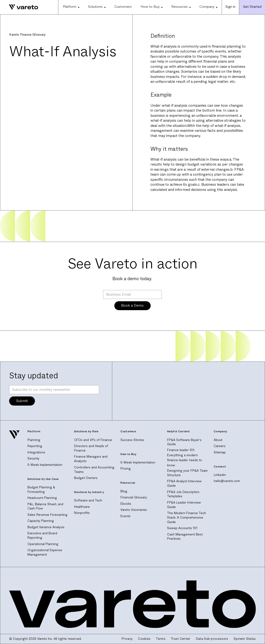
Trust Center (181, 639)
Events (125, 516)
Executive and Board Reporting (42, 535)
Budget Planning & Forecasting (41, 490)
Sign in (230, 7)
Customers (123, 7)
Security (33, 458)
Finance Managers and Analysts (91, 459)
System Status (245, 639)
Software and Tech (88, 500)
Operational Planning (43, 544)
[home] (19, 7)
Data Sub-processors (212, 639)
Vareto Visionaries (134, 510)
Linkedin (220, 475)
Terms (161, 639)
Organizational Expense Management (45, 552)
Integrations (36, 452)
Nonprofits (82, 513)
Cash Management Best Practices (185, 537)
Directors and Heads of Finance (91, 448)
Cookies (144, 639)
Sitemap (220, 452)
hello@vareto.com (227, 481)
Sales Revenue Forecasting (47, 515)
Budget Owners (86, 478)
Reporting (35, 446)
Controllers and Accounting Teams (94, 470)
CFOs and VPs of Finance (93, 440)
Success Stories (132, 440)
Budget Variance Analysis (46, 527)
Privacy (127, 639)
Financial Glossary (134, 497)
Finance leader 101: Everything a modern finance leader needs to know (185, 458)
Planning (34, 440)
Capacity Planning (41, 521)
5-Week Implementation (45, 465)
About (218, 440)
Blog (124, 491)
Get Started (252, 7)
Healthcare (82, 507)
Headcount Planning (42, 498)
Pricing (126, 469)
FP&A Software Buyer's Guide (184, 442)
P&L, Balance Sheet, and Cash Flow (45, 506)
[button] (71, 7)
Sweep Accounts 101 (182, 528)
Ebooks (126, 504)
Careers (220, 446)
